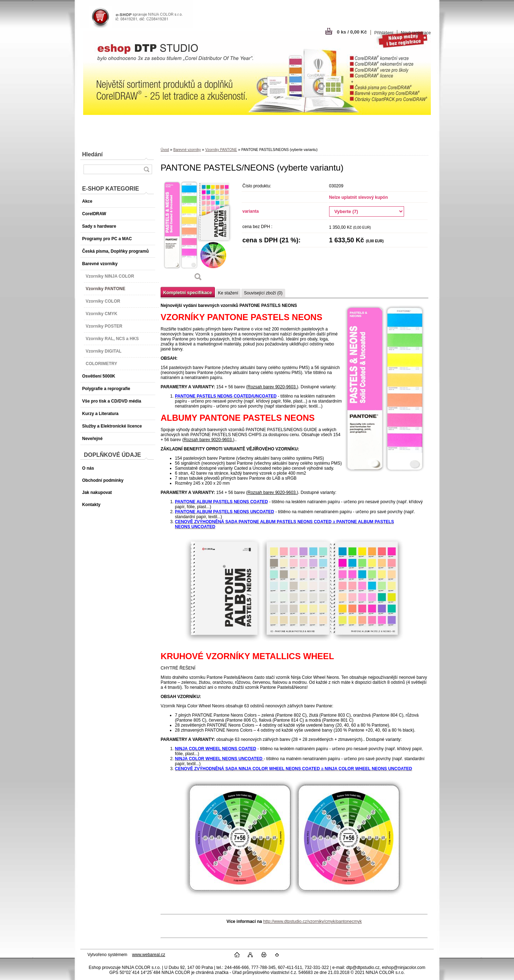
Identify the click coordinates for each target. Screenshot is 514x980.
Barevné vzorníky (187, 150)
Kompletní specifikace (188, 292)
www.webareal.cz (149, 955)
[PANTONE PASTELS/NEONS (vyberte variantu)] (198, 233)
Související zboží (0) (263, 293)
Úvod (165, 150)
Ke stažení (228, 293)
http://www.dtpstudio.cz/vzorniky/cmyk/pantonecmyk (312, 921)
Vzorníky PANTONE (221, 150)
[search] (146, 169)
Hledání (92, 154)
